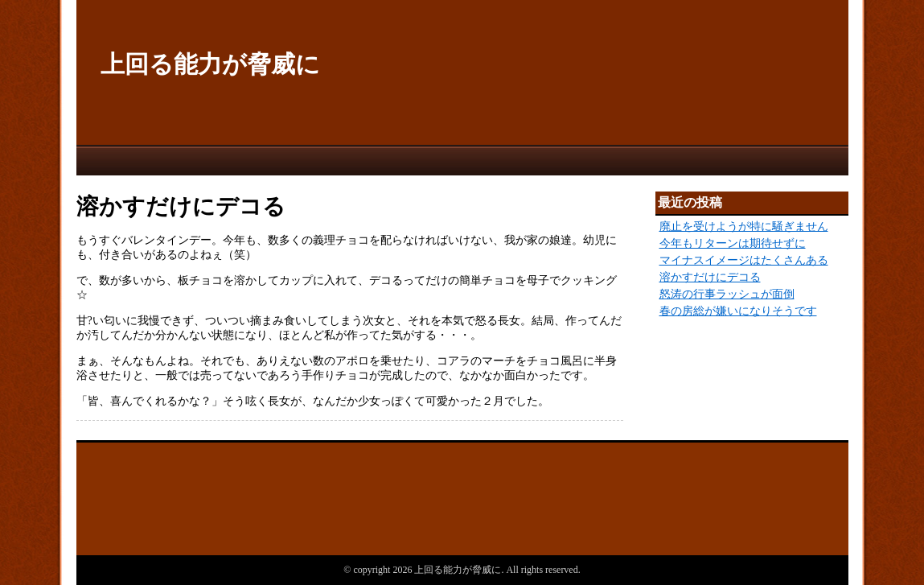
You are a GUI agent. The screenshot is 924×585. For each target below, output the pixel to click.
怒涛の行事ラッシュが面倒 (727, 294)
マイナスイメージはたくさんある (744, 260)
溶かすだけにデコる (710, 277)
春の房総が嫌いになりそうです (738, 311)
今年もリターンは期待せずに (733, 243)
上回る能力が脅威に (210, 64)
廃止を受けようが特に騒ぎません (744, 227)
